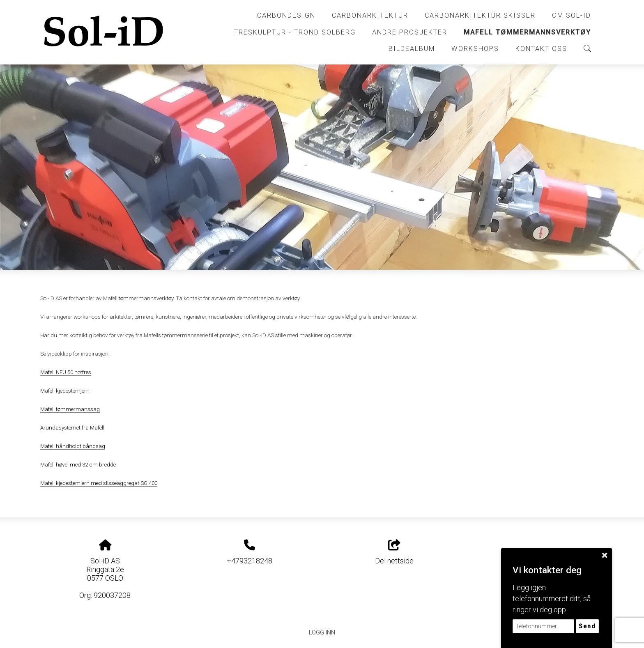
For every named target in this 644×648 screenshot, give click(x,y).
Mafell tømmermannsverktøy (527, 32)
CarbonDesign (286, 15)
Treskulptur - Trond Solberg (295, 32)
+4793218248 (250, 561)
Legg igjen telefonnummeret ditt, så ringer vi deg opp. (552, 599)
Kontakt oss (541, 49)
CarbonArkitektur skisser (480, 15)
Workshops (475, 49)
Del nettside (394, 552)
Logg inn (322, 633)
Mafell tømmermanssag (70, 409)
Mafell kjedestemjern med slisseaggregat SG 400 (99, 483)
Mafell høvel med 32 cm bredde (78, 464)
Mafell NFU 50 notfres (66, 372)
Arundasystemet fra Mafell (72, 427)
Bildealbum (412, 49)
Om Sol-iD (572, 15)
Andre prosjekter (410, 32)
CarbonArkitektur (370, 15)
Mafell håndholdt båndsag (73, 446)
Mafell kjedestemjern (65, 391)
